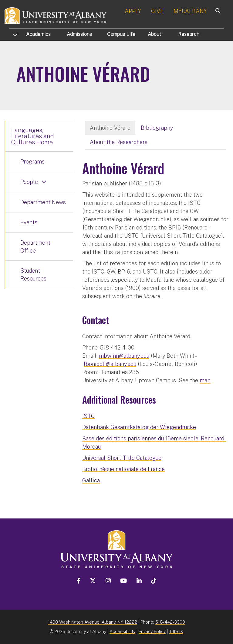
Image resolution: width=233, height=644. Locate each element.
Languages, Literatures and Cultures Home (33, 136)
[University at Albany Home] (56, 15)
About (154, 34)
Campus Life (121, 34)
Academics (38, 34)
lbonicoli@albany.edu (110, 364)
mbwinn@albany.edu (124, 356)
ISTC (88, 416)
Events (29, 222)
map (205, 380)
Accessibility (122, 631)
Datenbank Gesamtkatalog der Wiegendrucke (139, 427)
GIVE (157, 11)
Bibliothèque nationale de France (123, 469)
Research (189, 34)
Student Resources (33, 275)
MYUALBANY (190, 11)
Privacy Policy (152, 631)
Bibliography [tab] (157, 128)
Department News (43, 202)
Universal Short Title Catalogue (122, 458)
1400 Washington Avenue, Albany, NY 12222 (93, 622)
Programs (32, 162)
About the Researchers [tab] (119, 142)
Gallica (91, 480)
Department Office (35, 247)
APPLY (133, 11)
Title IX (176, 631)
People (29, 182)
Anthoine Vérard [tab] (110, 128)
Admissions (79, 34)
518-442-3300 (170, 622)
